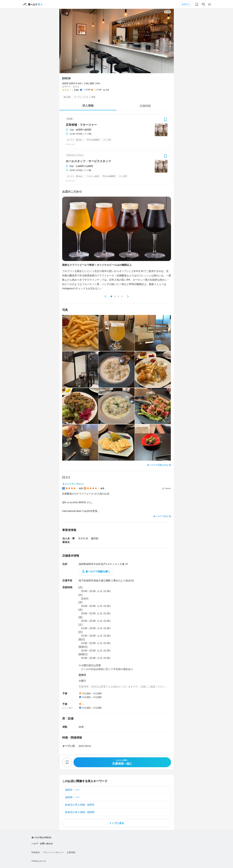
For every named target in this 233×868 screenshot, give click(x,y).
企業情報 (71, 852)
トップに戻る (117, 823)
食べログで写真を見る (158, 465)
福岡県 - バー (72, 797)
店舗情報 (145, 106)
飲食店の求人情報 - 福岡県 (80, 812)
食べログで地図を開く (98, 571)
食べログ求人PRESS (41, 838)
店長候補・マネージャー (81, 125)
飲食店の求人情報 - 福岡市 (80, 805)
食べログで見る (161, 516)
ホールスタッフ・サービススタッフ (88, 161)
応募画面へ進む (122, 762)
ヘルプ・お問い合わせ (42, 844)
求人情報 (88, 106)
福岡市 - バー (72, 790)
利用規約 (36, 852)
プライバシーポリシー (53, 852)
